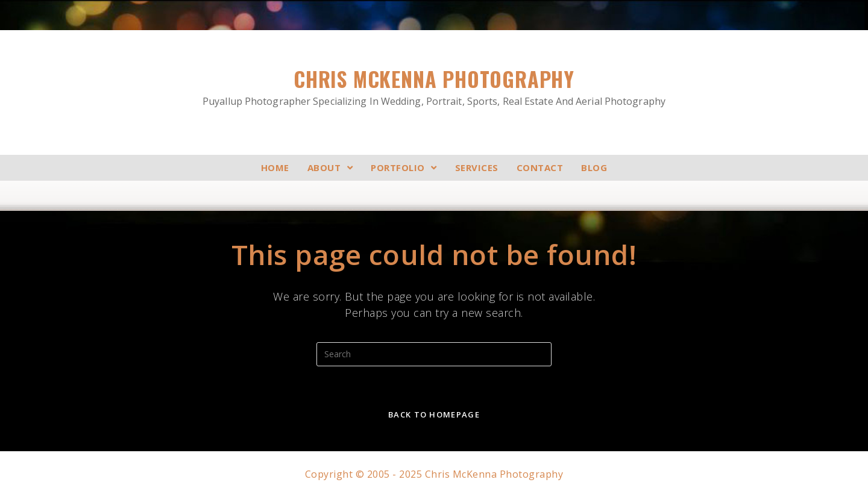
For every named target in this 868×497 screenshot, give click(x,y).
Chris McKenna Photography (434, 86)
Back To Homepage (434, 414)
